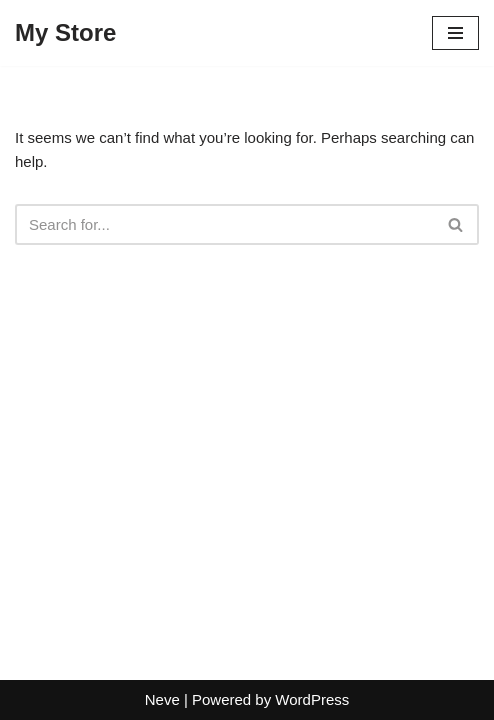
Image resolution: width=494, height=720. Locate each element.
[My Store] (65, 33)
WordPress (312, 699)
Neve (162, 699)
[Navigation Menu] (455, 33)
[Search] (224, 224)
